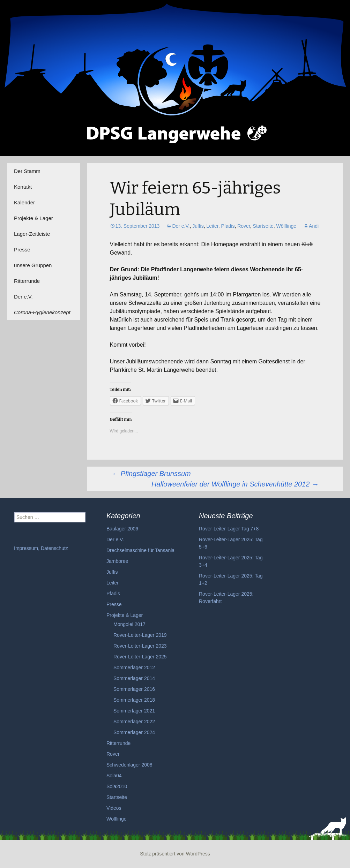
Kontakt (23, 187)
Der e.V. (23, 297)
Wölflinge (286, 226)
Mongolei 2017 (129, 624)
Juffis (198, 226)
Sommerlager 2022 (134, 722)
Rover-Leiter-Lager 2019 (140, 635)
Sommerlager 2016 (134, 689)
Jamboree (117, 561)
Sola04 (114, 776)
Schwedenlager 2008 (129, 765)
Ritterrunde (27, 281)
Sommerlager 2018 (134, 700)
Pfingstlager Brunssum (151, 474)
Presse (22, 250)
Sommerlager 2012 (134, 667)
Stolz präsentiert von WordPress (175, 854)
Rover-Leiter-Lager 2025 (140, 657)
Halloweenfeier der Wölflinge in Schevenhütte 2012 (235, 484)
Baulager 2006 (122, 529)
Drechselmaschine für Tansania (140, 550)
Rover (244, 226)
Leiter (212, 226)
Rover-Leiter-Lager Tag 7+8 (229, 529)
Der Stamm (27, 171)
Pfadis (228, 226)
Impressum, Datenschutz (41, 548)
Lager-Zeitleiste (32, 234)
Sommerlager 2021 (134, 711)
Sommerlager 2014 (134, 678)
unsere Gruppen (33, 265)
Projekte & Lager (33, 218)
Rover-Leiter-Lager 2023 (140, 646)
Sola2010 (117, 786)
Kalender (24, 202)
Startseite (263, 226)
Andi (314, 226)
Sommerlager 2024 (134, 732)
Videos (114, 808)
